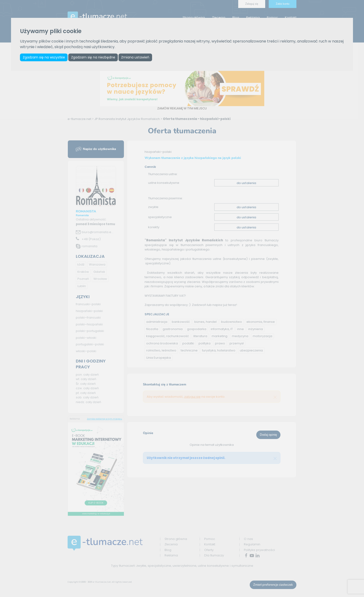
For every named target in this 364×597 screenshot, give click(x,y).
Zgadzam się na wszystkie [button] (44, 58)
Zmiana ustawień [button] (137, 58)
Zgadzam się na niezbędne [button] (94, 58)
